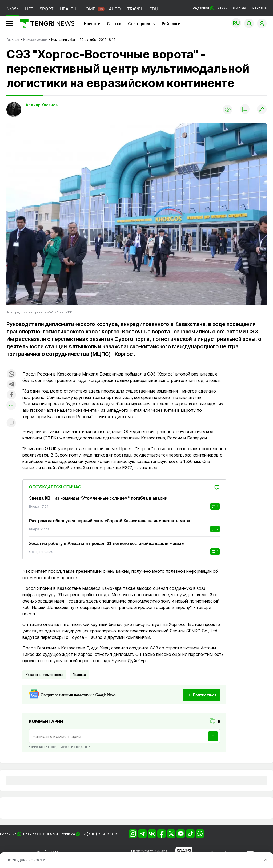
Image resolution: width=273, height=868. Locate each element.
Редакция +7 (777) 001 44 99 (219, 8)
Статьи (114, 24)
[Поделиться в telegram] (11, 385)
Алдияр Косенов (42, 105)
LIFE (29, 9)
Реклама (260, 8)
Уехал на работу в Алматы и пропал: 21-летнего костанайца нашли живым (107, 544)
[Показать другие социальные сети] (11, 405)
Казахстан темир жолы (44, 675)
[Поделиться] (262, 110)
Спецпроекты (142, 24)
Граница (79, 675)
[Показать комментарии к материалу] (11, 423)
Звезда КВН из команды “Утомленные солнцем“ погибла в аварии (98, 498)
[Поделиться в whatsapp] (11, 374)
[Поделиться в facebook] (11, 395)
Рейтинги (171, 24)
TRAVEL (135, 9)
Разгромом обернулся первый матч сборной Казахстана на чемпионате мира (110, 521)
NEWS (13, 8)
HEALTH (68, 9)
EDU (154, 9)
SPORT (47, 9)
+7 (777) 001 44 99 (40, 834)
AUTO (115, 9)
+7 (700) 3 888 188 (99, 834)
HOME (89, 9)
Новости (92, 24)
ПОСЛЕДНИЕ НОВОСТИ (26, 860)
